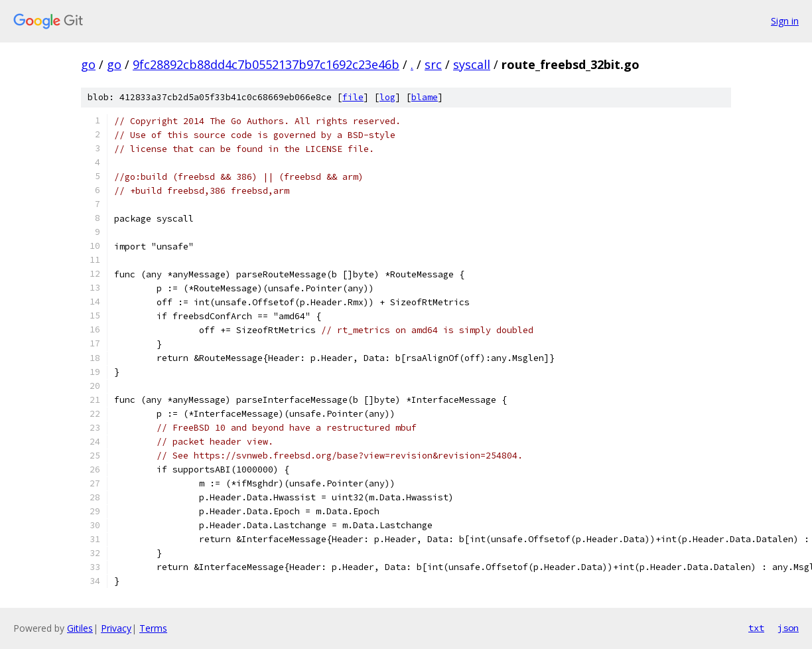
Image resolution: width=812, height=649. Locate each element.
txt (756, 628)
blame (425, 97)
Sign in (785, 21)
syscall (472, 64)
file (353, 97)
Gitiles (80, 628)
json (788, 628)
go (88, 64)
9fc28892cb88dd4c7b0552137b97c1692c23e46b (266, 64)
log (387, 97)
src (433, 64)
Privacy (116, 628)
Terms (153, 628)
